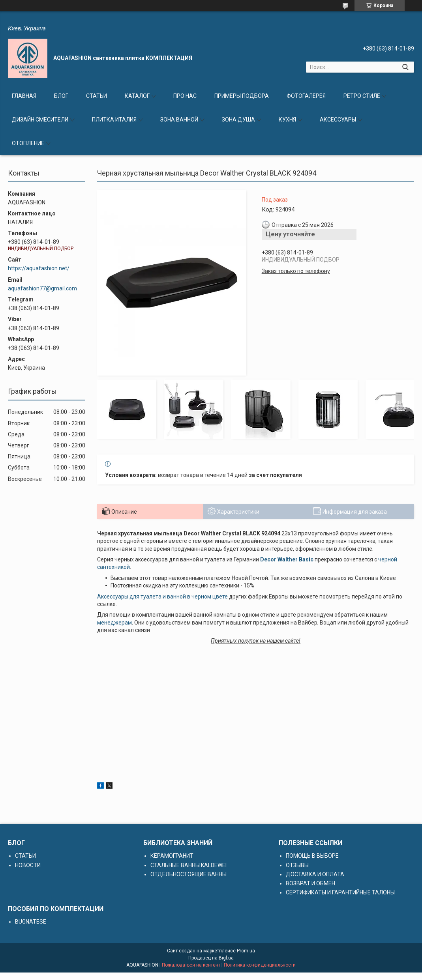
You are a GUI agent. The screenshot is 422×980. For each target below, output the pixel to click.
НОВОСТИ (28, 865)
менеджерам (114, 623)
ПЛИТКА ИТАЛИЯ (114, 120)
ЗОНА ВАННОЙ (179, 120)
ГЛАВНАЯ (24, 96)
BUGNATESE (31, 922)
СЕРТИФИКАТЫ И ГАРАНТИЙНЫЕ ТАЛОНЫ (340, 892)
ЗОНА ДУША (238, 120)
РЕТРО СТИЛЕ (362, 96)
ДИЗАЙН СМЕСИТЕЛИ (40, 120)
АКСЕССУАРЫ (338, 120)
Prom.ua (246, 951)
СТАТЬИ (97, 96)
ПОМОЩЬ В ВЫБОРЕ (312, 856)
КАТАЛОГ (137, 96)
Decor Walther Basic (287, 559)
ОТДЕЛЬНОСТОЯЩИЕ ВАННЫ (188, 874)
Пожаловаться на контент (191, 965)
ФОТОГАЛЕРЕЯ (306, 96)
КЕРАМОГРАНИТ (172, 856)
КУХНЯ (287, 120)
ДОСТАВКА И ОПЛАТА (315, 874)
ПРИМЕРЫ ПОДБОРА (242, 96)
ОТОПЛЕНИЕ (28, 143)
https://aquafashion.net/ (39, 268)
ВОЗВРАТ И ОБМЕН (310, 883)
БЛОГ (61, 96)
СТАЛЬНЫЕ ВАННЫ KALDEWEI (188, 865)
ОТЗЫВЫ (297, 865)
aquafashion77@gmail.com (42, 288)
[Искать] (405, 67)
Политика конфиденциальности (260, 965)
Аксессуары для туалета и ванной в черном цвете (162, 597)
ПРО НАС (185, 96)
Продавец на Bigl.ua (211, 958)
